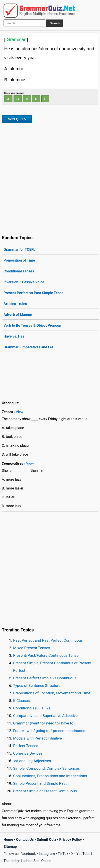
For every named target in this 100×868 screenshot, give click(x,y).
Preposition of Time (19, 260)
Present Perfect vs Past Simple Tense (33, 293)
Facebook (28, 854)
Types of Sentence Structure (37, 685)
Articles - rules (15, 304)
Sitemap (10, 847)
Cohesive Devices (28, 753)
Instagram (47, 854)
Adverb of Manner (18, 315)
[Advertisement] (50, 178)
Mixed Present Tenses (32, 648)
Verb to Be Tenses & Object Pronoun (32, 325)
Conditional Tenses (19, 271)
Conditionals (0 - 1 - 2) (32, 708)
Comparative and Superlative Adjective (45, 716)
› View (19, 412)
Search (55, 23)
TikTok (63, 854)
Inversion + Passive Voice (24, 282)
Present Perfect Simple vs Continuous (45, 678)
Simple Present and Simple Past (40, 783)
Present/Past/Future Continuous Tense (46, 655)
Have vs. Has (14, 336)
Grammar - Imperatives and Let (28, 347)
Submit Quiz (46, 840)
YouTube (83, 854)
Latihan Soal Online (36, 861)
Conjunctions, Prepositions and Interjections (50, 776)
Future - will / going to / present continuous (49, 731)
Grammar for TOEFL (19, 250)
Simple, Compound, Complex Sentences (46, 768)
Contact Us (25, 840)
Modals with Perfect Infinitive (37, 738)
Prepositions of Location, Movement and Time (52, 693)
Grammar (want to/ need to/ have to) (44, 723)
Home (8, 840)
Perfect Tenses (26, 746)
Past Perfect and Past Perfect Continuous (48, 640)
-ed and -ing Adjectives (32, 761)
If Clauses (21, 701)
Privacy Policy (71, 840)
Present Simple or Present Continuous (45, 791)
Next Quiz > (17, 119)
